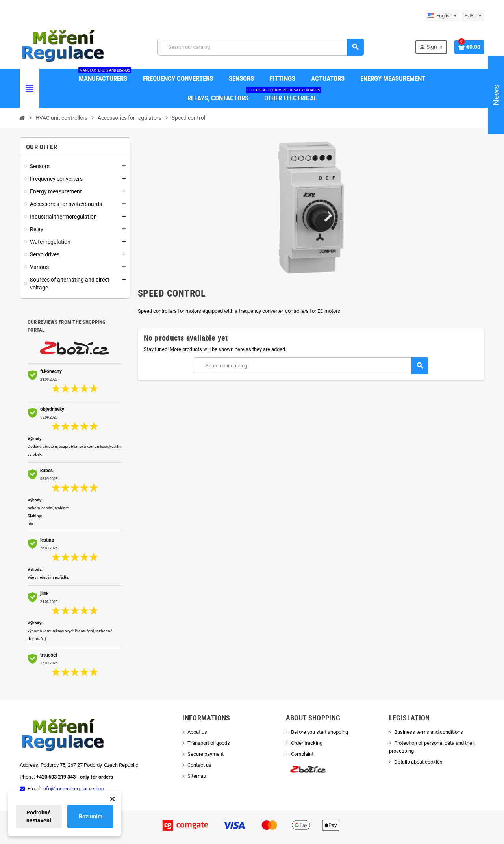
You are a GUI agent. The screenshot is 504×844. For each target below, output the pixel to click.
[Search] (260, 47)
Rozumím (91, 816)
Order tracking (307, 743)
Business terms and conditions (429, 732)
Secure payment (206, 754)
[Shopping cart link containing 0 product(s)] (469, 47)
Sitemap (197, 776)
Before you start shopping (320, 732)
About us (197, 732)
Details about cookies (418, 762)
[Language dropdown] (442, 16)
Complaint (302, 754)
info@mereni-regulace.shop (73, 789)
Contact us (199, 765)
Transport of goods (209, 743)
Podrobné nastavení (39, 816)
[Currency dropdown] (473, 16)
